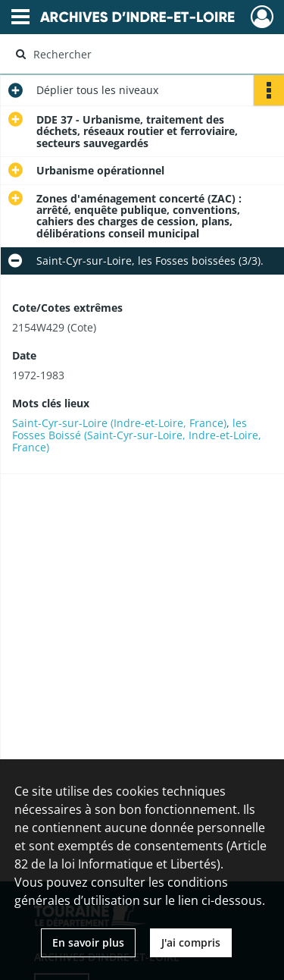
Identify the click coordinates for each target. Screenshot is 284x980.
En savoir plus (88, 942)
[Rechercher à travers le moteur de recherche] (140, 54)
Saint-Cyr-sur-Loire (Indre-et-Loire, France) (119, 423)
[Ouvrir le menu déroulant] (20, 18)
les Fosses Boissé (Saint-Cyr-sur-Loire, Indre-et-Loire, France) (137, 435)
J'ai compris (191, 942)
